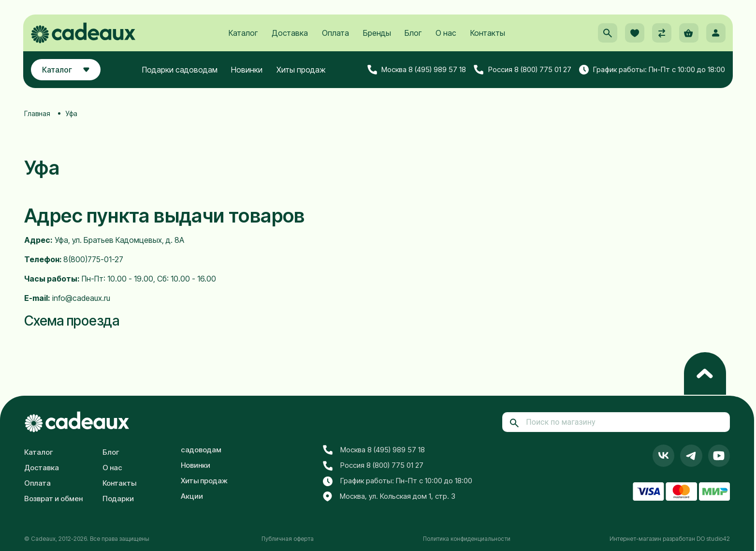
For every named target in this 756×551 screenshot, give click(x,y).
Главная (37, 113)
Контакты (488, 34)
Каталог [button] (67, 71)
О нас (446, 34)
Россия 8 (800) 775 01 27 (522, 71)
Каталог (243, 34)
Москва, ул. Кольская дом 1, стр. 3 (389, 497)
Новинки (248, 71)
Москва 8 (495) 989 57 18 (415, 71)
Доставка (290, 34)
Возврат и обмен (53, 499)
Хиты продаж (302, 71)
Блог (413, 34)
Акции (192, 496)
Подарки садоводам (180, 71)
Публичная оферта (288, 539)
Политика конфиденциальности (467, 539)
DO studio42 (713, 539)
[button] (606, 34)
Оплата (335, 34)
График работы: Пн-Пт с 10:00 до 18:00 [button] (651, 71)
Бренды (377, 34)
